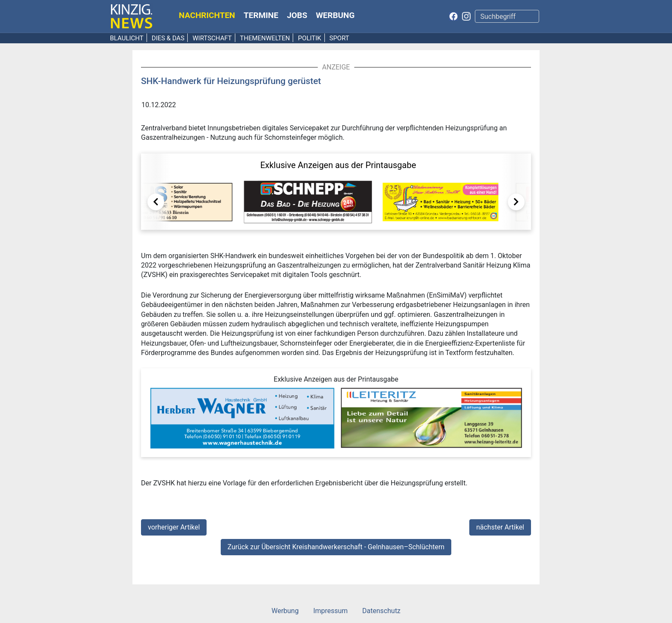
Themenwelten (265, 38)
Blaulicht (127, 38)
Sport (339, 38)
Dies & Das (168, 38)
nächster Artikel (500, 527)
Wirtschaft (212, 38)
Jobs (297, 15)
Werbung (335, 15)
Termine (261, 15)
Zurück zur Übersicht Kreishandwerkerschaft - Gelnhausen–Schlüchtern (336, 547)
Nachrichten (207, 15)
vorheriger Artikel (174, 527)
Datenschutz (381, 611)
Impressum (331, 611)
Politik (309, 38)
